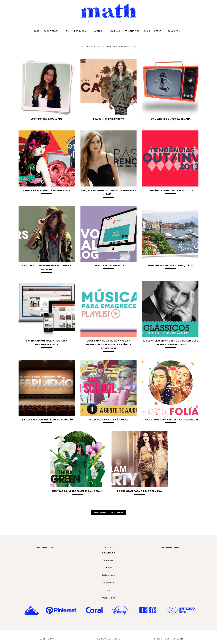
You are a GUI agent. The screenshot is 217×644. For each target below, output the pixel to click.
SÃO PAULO (115, 31)
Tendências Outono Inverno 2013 (171, 190)
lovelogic (178, 639)
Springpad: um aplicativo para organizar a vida (47, 343)
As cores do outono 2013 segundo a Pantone (47, 267)
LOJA (37, 31)
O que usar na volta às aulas (109, 420)
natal (108, 590)
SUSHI (147, 31)
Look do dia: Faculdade (47, 119)
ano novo (108, 560)
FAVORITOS (174, 31)
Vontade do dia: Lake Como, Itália (170, 266)
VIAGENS (98, 31)
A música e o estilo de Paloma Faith (47, 190)
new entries (100, 513)
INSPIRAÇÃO (80, 31)
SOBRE (158, 31)
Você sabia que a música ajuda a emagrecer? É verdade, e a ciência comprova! (108, 345)
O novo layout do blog (108, 266)
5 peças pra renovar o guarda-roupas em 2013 (109, 192)
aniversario (108, 553)
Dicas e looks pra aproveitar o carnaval (171, 420)
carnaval (108, 568)
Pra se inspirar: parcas (108, 119)
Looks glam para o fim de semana (140, 491)
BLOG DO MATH (105, 639)
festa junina (108, 575)
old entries (117, 513)
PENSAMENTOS (132, 31)
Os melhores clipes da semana (171, 119)
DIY (68, 31)
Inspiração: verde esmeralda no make (78, 491)
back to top (48, 639)
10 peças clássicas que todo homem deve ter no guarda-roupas (170, 343)
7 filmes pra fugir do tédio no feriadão (47, 420)
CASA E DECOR (51, 31)
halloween (108, 583)
